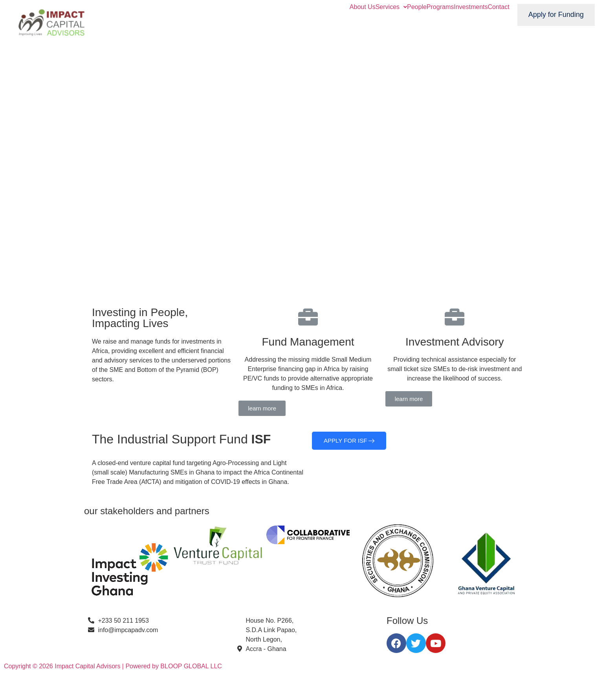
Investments (471, 7)
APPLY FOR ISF (349, 441)
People (417, 7)
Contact (498, 7)
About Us (363, 7)
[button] (262, 408)
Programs (440, 7)
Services (391, 7)
